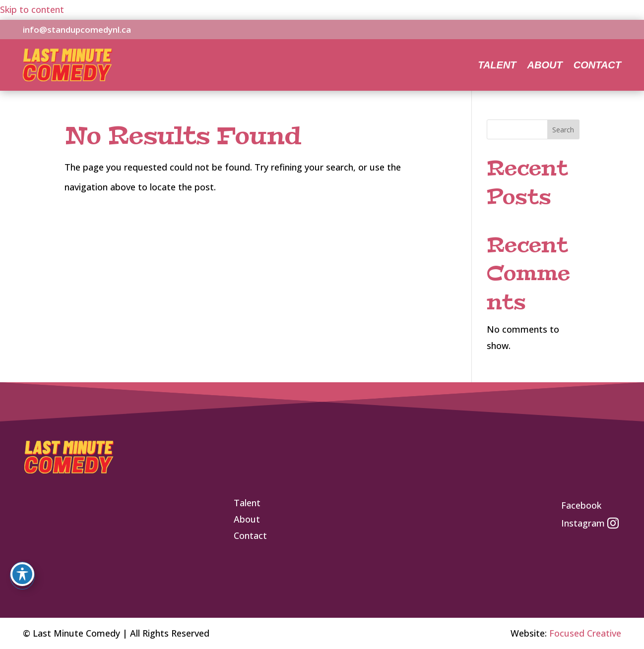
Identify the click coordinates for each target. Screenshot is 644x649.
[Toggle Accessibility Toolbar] (22, 574)
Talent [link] (497, 66)
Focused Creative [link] (585, 633)
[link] (67, 78)
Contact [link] (597, 66)
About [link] (545, 66)
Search (563, 130)
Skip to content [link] (32, 9)
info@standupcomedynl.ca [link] (77, 29)
